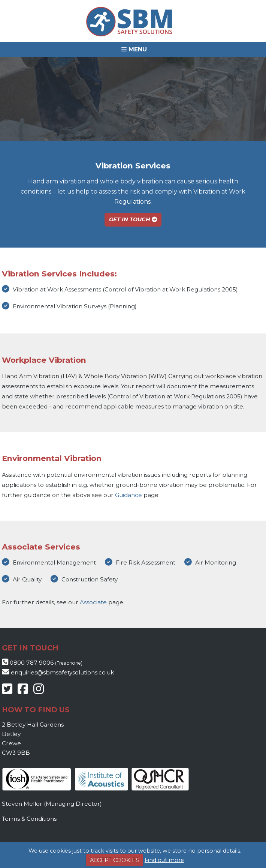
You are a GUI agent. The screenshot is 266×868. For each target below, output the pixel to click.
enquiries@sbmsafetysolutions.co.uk (62, 672)
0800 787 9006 (32, 663)
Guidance (129, 495)
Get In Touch (133, 219)
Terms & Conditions (29, 819)
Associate (93, 602)
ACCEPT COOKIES (114, 860)
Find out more (164, 860)
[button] (133, 49)
